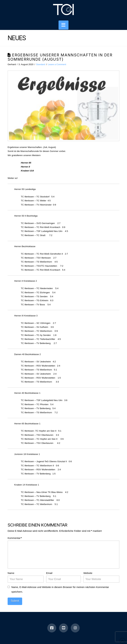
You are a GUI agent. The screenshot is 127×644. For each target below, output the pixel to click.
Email (49, 573)
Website (88, 573)
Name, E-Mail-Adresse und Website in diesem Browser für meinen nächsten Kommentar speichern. (60, 589)
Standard (41, 64)
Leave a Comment (57, 64)
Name (11, 573)
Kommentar (15, 538)
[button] (63, 25)
